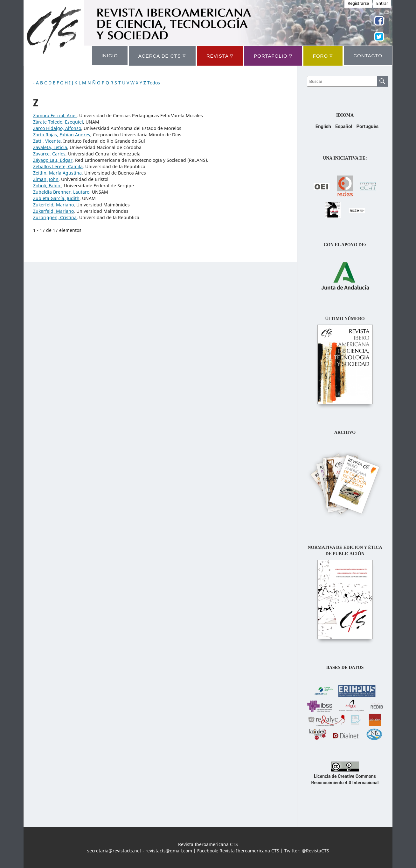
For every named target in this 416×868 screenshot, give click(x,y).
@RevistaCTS (315, 851)
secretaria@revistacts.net (114, 851)
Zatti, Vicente (47, 141)
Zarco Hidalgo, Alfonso (57, 128)
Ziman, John (46, 179)
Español (344, 126)
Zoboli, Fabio (47, 186)
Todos (154, 83)
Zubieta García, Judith (56, 198)
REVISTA (220, 56)
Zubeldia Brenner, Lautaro (61, 192)
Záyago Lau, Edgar (53, 160)
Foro (323, 56)
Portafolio (273, 56)
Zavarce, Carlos (49, 154)
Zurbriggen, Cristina (55, 217)
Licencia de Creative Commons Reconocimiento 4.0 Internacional (345, 776)
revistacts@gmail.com (169, 851)
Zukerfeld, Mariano (53, 205)
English (323, 126)
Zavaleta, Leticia (50, 147)
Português (367, 126)
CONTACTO (368, 56)
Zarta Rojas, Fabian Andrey (62, 135)
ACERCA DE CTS (162, 56)
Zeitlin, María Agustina (57, 173)
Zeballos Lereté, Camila (58, 166)
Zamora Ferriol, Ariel (55, 115)
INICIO (110, 56)
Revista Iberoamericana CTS (249, 851)
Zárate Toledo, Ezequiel (58, 122)
